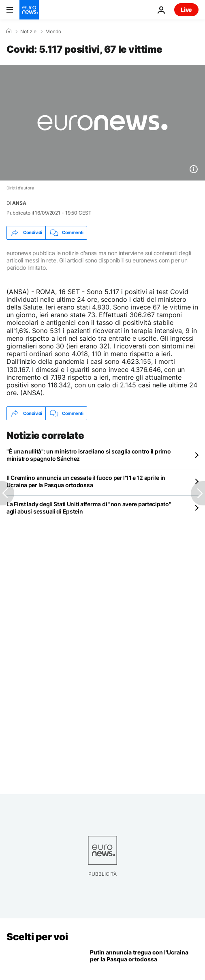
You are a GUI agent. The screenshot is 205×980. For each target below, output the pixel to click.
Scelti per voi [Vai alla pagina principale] (37, 937)
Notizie (28, 32)
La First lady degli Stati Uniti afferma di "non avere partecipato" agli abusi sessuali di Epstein (89, 508)
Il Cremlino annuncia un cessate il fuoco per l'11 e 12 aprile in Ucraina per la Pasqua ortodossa (86, 481)
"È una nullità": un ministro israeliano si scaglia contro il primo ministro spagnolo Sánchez (89, 455)
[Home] (9, 31)
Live (186, 10)
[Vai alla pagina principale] (29, 10)
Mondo (53, 32)
